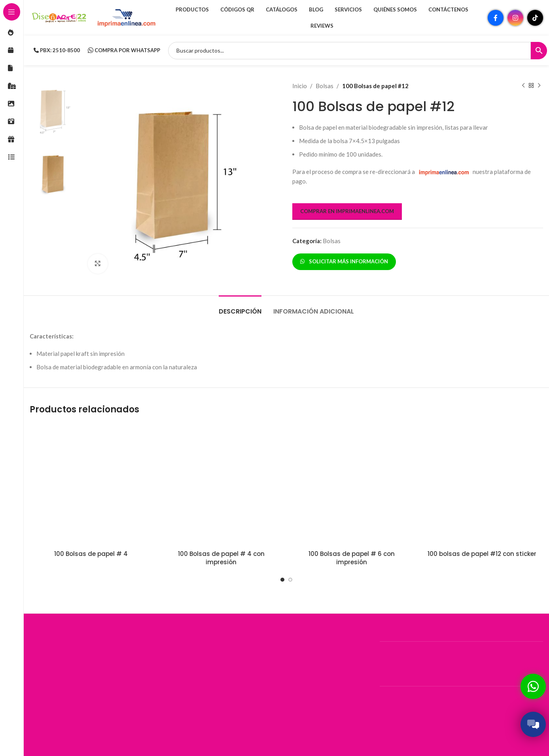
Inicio (300, 86)
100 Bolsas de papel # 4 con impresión (221, 558)
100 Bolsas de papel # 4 (91, 554)
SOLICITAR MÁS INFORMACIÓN (344, 261)
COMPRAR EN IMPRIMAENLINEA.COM (347, 211)
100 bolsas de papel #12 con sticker (482, 554)
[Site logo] (59, 17)
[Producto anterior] (523, 86)
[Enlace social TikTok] (535, 18)
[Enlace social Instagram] (515, 18)
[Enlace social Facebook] (496, 18)
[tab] (240, 307)
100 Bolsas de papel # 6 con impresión (352, 558)
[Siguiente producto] (539, 86)
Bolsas (325, 86)
